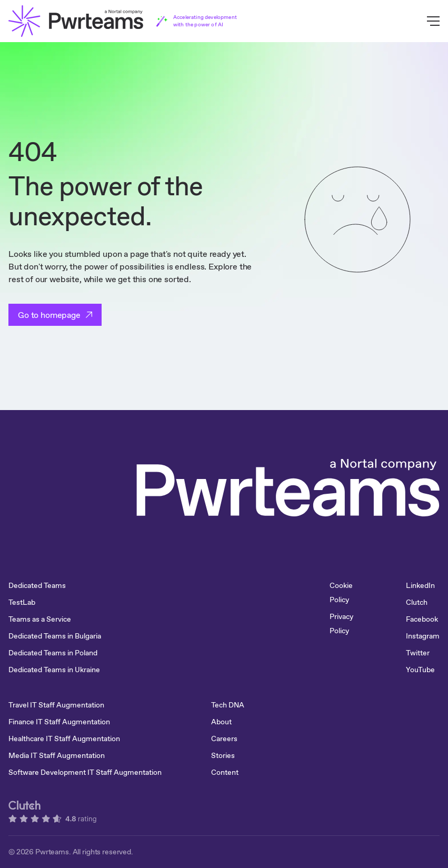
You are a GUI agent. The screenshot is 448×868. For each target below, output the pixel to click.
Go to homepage (49, 315)
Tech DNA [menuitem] (228, 705)
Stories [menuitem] (223, 755)
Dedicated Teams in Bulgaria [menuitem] (55, 636)
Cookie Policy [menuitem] (341, 592)
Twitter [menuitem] (418, 653)
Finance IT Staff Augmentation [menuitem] (59, 722)
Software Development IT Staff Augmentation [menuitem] (85, 772)
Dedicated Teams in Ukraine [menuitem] (54, 670)
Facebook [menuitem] (422, 619)
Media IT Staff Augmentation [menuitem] (57, 755)
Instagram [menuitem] (423, 636)
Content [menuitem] (225, 772)
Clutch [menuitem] (417, 602)
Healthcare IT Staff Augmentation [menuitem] (64, 739)
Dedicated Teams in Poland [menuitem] (53, 653)
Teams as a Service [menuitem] (40, 619)
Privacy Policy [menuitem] (341, 623)
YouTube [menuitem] (420, 670)
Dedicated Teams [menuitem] (37, 585)
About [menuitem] (221, 722)
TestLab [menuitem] (22, 602)
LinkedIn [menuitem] (420, 585)
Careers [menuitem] (224, 739)
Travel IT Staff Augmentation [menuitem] (56, 705)
